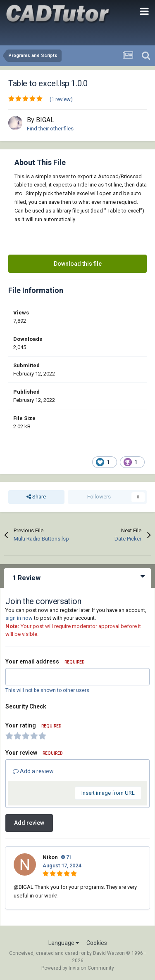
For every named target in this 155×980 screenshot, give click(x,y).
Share (36, 497)
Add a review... (35, 771)
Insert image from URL (108, 793)
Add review (29, 823)
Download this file (78, 264)
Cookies (97, 943)
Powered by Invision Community (78, 968)
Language (64, 943)
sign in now (19, 618)
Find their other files (50, 129)
